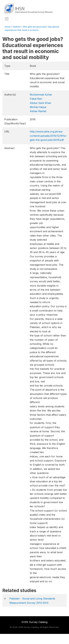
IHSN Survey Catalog (34, 622)
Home (8, 27)
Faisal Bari (36, 99)
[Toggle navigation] (7, 19)
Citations (17, 27)
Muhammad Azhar (41, 95)
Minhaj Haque (38, 107)
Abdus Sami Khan (40, 103)
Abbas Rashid (38, 111)
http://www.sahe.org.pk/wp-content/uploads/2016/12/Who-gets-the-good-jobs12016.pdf (48, 136)
